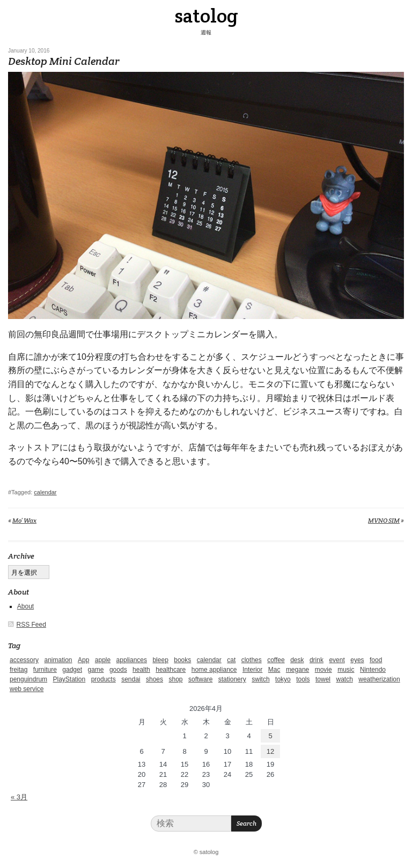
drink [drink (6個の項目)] (317, 660)
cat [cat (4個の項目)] (231, 660)
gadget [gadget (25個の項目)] (72, 670)
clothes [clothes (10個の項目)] (252, 660)
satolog (206, 16)
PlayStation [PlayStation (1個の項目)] (69, 679)
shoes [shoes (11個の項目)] (154, 679)
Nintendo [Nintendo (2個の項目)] (373, 670)
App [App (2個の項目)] (83, 660)
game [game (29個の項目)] (95, 670)
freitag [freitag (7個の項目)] (19, 670)
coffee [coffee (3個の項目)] (276, 660)
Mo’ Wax (24, 520)
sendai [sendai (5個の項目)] (131, 679)
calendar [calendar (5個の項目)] (209, 660)
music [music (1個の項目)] (346, 670)
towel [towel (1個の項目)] (323, 679)
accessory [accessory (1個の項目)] (24, 660)
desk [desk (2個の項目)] (297, 660)
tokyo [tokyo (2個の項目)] (283, 679)
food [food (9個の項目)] (376, 660)
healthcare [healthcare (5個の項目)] (171, 670)
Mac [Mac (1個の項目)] (274, 670)
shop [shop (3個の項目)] (175, 679)
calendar (45, 492)
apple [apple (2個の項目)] (103, 660)
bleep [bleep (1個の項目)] (160, 660)
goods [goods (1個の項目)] (118, 670)
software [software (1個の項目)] (200, 679)
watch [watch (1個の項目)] (344, 679)
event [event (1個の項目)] (337, 660)
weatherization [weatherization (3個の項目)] (379, 679)
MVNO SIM (384, 520)
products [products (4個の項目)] (104, 679)
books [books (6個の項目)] (182, 660)
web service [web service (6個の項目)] (27, 689)
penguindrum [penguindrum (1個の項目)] (28, 679)
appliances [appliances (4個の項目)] (132, 660)
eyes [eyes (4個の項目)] (357, 660)
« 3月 (19, 797)
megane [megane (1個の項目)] (297, 670)
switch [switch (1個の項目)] (260, 679)
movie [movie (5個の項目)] (323, 670)
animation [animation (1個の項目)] (58, 660)
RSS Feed (31, 625)
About (25, 606)
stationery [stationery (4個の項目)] (232, 679)
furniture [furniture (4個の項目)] (45, 670)
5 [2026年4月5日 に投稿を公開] (270, 736)
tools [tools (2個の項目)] (303, 679)
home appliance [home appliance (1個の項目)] (214, 670)
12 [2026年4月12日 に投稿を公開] (270, 751)
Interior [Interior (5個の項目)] (252, 670)
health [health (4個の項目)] (141, 670)
